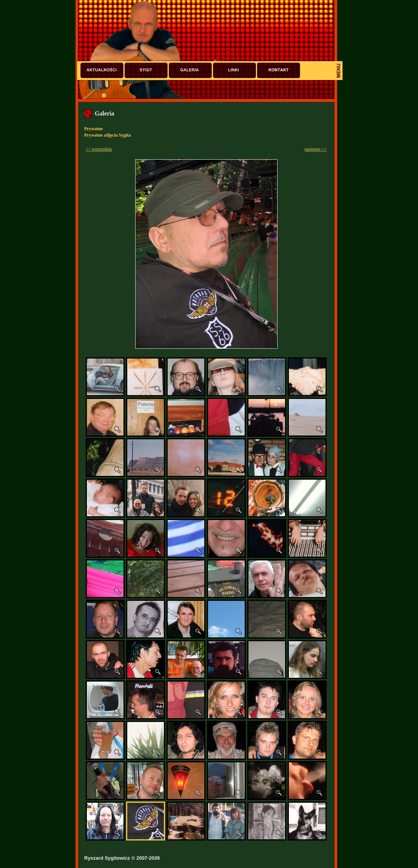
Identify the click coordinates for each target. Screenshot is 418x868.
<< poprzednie (99, 149)
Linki (234, 70)
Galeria (190, 70)
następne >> (315, 149)
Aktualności (102, 70)
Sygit (146, 70)
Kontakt (279, 70)
